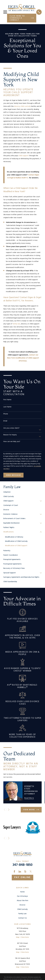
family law (16, 324)
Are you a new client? (11, 428)
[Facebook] (14, 871)
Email (5, 421)
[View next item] (9, 810)
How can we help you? (12, 442)
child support (24, 156)
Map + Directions (22, 937)
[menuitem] (22, 492)
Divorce (22, 905)
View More (31, 810)
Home (22, 892)
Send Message (13, 475)
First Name (7, 400)
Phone (6, 414)
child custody (26, 106)
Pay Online (22, 877)
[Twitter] (31, 871)
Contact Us (22, 918)
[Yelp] (25, 871)
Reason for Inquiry (10, 435)
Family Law (22, 914)
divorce (17, 106)
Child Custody (22, 909)
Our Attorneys (22, 896)
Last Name (7, 407)
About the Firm (22, 901)
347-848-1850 (22, 865)
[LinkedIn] (20, 871)
